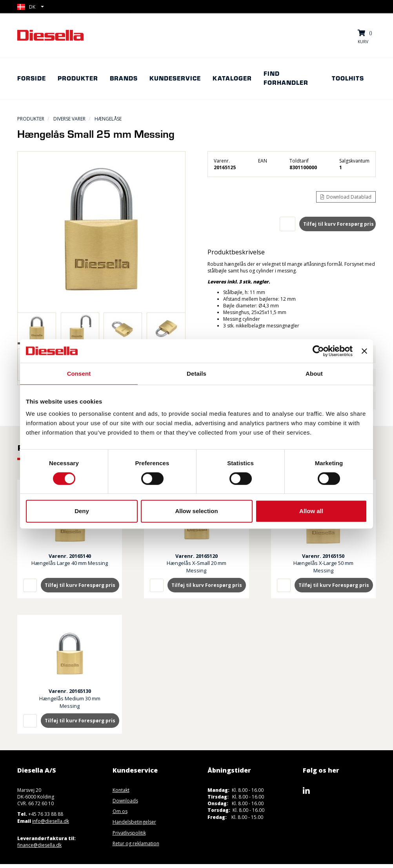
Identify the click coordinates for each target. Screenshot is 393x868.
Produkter (31, 119)
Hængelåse (108, 119)
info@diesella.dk (51, 821)
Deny (82, 511)
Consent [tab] (79, 374)
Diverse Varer (69, 119)
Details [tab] (196, 374)
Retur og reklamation (136, 843)
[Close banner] (364, 351)
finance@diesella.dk (39, 845)
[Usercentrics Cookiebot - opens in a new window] (318, 351)
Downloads (125, 801)
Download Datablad (346, 197)
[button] (31, 7)
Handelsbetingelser (134, 822)
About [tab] (314, 374)
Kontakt (121, 790)
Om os (120, 811)
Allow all (311, 511)
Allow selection (196, 511)
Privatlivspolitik (129, 833)
